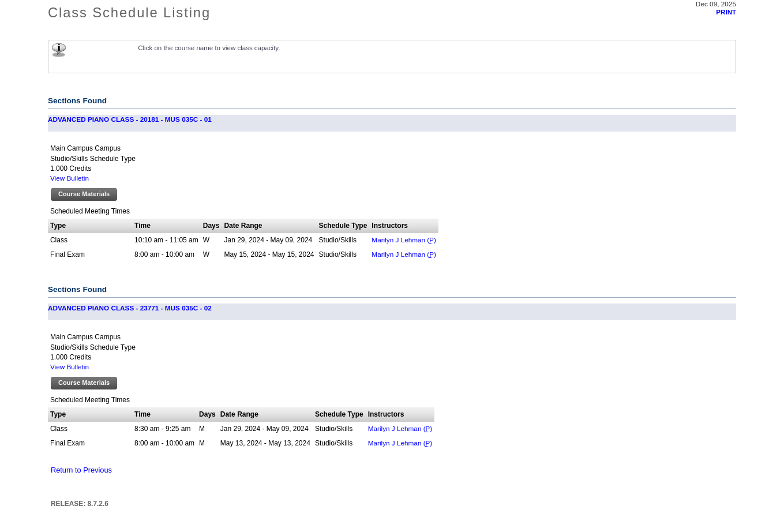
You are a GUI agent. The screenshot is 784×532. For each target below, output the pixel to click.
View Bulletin (70, 178)
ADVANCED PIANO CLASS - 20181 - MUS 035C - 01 (130, 119)
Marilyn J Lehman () (404, 240)
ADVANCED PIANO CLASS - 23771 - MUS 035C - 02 (130, 308)
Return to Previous (81, 470)
